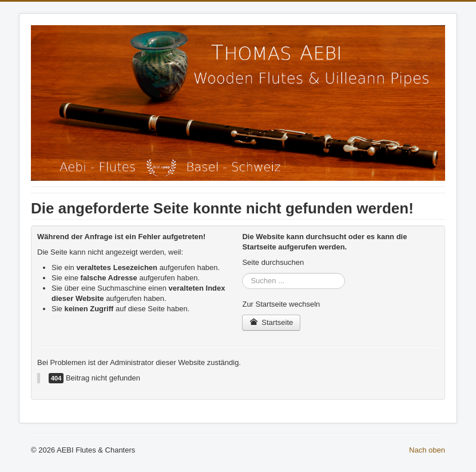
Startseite (271, 322)
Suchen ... (242, 273)
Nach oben (427, 450)
